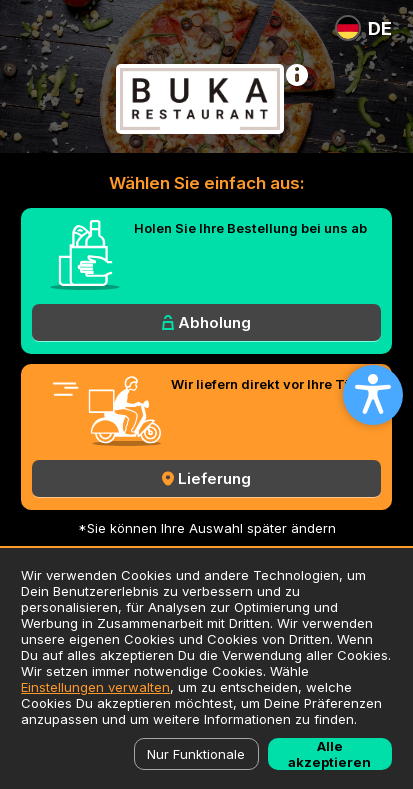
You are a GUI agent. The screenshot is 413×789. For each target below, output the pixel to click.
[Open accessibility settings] (373, 395)
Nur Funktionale (196, 754)
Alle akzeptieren (329, 754)
